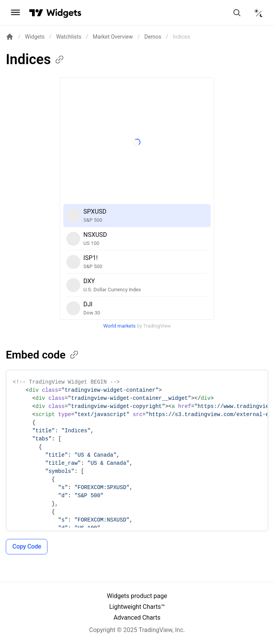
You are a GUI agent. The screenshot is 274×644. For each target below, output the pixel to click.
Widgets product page (137, 596)
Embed (43, 355)
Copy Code (27, 546)
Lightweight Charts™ (137, 607)
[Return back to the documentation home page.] (10, 37)
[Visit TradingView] (36, 13)
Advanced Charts (137, 618)
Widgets (35, 37)
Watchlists (68, 37)
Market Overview (113, 37)
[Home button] (64, 13)
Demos (153, 37)
